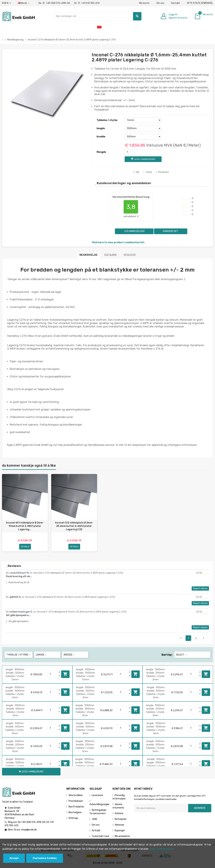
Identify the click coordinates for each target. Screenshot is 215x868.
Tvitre (148, 172)
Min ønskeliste (122, 836)
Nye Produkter (76, 807)
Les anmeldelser (134, 231)
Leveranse (97, 795)
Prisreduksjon (76, 801)
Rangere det (171, 231)
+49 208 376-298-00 (33, 822)
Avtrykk (96, 831)
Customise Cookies (45, 858)
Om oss (160, 3)
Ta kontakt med (100, 836)
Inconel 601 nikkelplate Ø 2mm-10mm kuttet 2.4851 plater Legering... (25, 526)
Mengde (101, 152)
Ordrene (119, 813)
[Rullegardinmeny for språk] (24, 3)
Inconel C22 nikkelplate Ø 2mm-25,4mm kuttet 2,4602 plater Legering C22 (74, 526)
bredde (101, 137)
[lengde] (143, 128)
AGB (94, 819)
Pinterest (162, 172)
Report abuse (200, 588)
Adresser (120, 825)
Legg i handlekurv (65, 674)
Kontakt (176, 3)
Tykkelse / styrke (107, 120)
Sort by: (167, 655)
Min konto (144, 3)
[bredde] (143, 137)
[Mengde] (143, 152)
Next (204, 638)
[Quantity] (53, 674)
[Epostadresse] (161, 808)
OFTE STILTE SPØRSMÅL (200, 3)
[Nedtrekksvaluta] (6, 3)
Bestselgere (75, 812)
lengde (101, 128)
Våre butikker (76, 795)
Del (136, 172)
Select (182, 655)
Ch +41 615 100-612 (87, 3)
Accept (14, 858)
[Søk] (98, 16)
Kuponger (120, 831)
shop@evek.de (29, 830)
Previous (181, 638)
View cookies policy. (162, 849)
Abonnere (200, 808)
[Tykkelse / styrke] (143, 120)
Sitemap (73, 818)
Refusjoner (121, 819)
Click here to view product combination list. (118, 242)
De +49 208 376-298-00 (55, 3)
